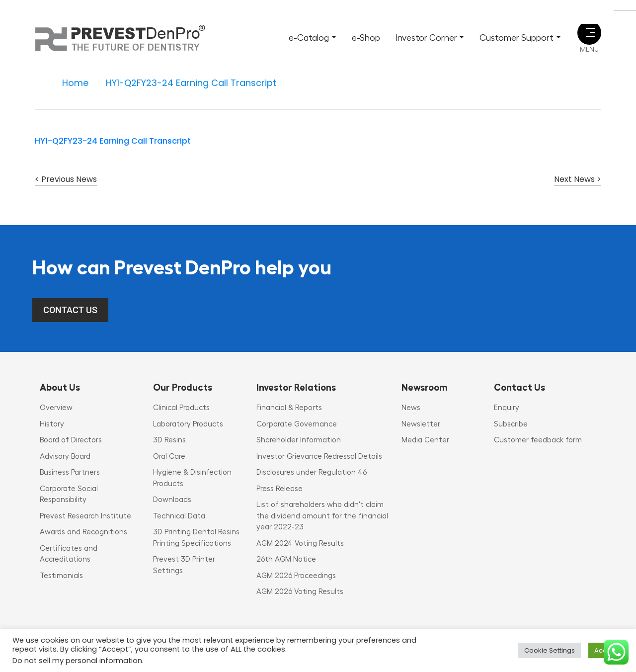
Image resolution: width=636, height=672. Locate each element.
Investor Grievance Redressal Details (319, 457)
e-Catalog (309, 38)
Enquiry (507, 408)
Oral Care (169, 457)
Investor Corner (426, 38)
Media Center (425, 440)
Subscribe (511, 424)
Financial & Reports (289, 408)
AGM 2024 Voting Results (300, 544)
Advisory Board (65, 457)
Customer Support (517, 38)
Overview (56, 408)
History (52, 424)
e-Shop (366, 38)
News (411, 408)
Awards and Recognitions (83, 532)
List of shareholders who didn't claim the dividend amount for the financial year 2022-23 (322, 516)
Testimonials (61, 576)
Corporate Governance (297, 424)
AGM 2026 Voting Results (300, 592)
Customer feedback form (538, 440)
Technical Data (179, 516)
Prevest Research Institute (85, 516)
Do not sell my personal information (77, 661)
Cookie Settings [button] (550, 650)
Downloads (172, 500)
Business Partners (70, 472)
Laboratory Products (188, 424)
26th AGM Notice (286, 559)
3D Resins (169, 440)
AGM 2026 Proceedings (296, 576)
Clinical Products (181, 408)
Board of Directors (71, 440)
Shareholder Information (299, 440)
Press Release (279, 489)
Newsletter (421, 424)
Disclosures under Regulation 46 (312, 472)
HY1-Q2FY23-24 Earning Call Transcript (113, 141)
